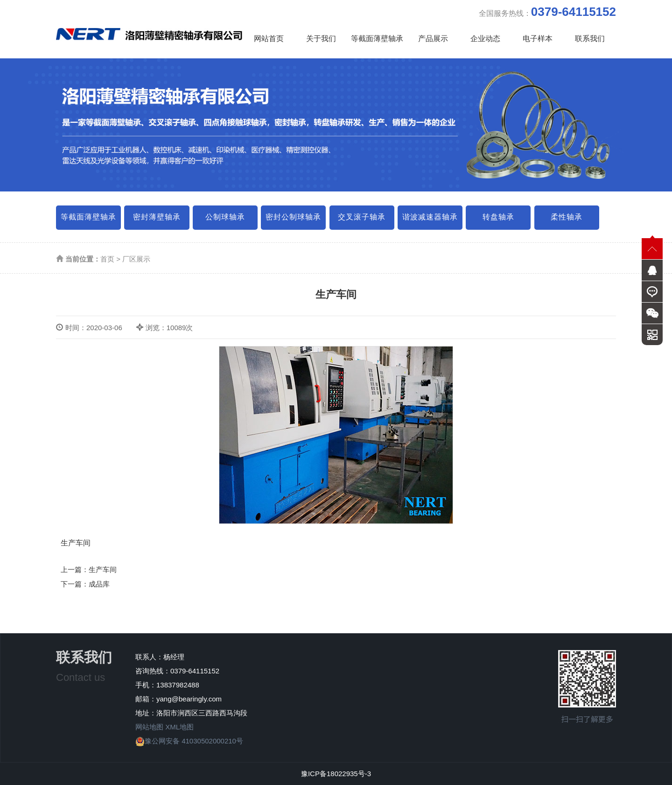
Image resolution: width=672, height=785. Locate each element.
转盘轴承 (498, 217)
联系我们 (590, 39)
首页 (107, 259)
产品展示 (433, 39)
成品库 (99, 584)
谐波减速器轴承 (430, 217)
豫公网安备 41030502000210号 (189, 741)
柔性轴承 (567, 217)
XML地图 (179, 727)
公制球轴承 (225, 217)
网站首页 (269, 39)
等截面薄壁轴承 (377, 39)
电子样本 (538, 39)
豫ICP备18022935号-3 (336, 774)
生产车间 (103, 569)
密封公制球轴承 (293, 217)
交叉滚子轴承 (362, 217)
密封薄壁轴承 (157, 217)
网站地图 (149, 727)
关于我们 (321, 39)
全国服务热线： (547, 12)
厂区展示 (136, 259)
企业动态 (485, 39)
